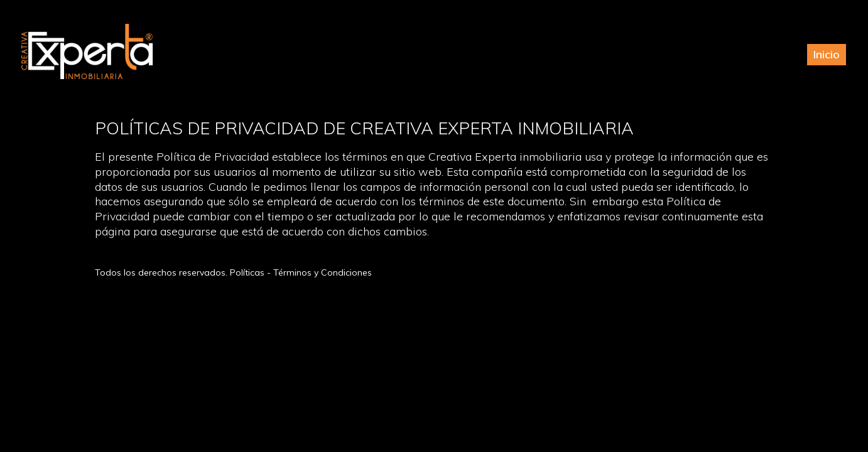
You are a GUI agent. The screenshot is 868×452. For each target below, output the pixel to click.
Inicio (827, 54)
